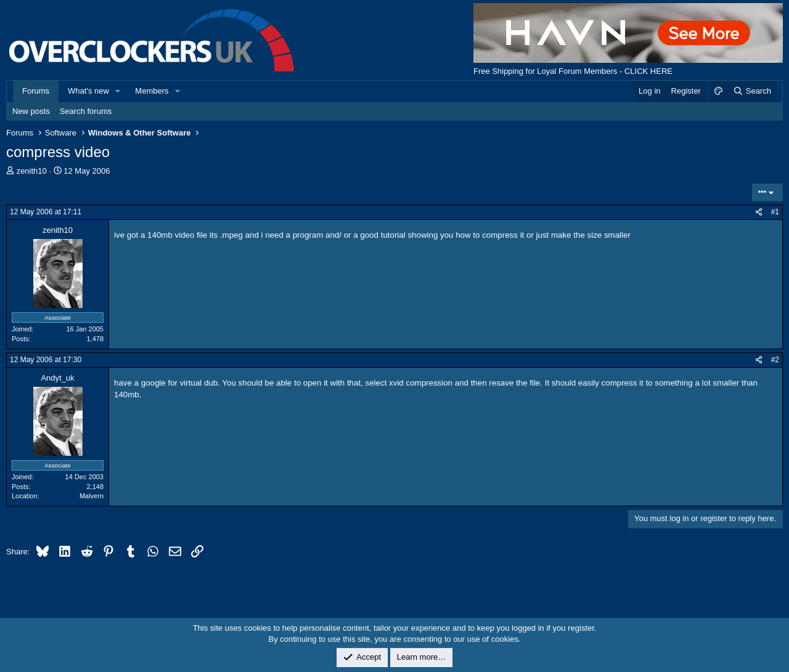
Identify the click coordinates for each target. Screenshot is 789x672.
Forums (36, 91)
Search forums (86, 111)
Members (152, 91)
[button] (118, 91)
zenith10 (32, 171)
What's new (88, 91)
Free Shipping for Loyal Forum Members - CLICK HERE (573, 71)
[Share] (759, 212)
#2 (775, 360)
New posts (31, 111)
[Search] (752, 91)
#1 (775, 212)
